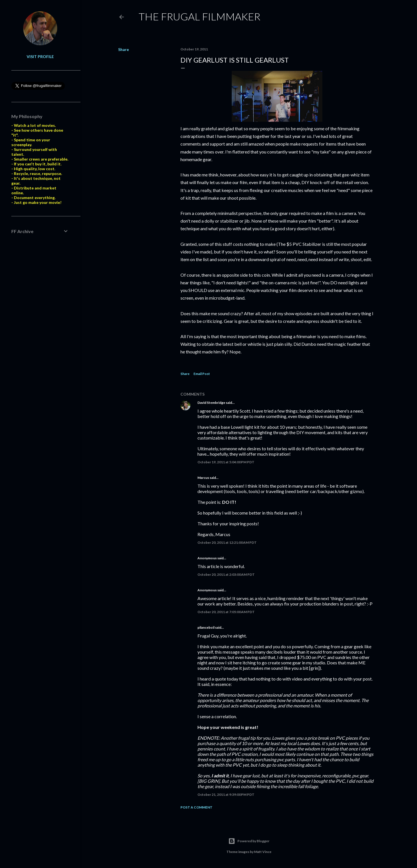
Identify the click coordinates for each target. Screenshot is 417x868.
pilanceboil (206, 627)
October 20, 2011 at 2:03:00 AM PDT (226, 574)
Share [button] (124, 49)
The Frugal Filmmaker (199, 16)
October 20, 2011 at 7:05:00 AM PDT (226, 612)
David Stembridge (211, 403)
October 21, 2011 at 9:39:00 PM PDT (226, 795)
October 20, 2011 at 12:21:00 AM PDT (227, 542)
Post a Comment (196, 807)
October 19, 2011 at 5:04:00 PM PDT (226, 462)
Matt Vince (263, 852)
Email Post (202, 374)
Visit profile (40, 56)
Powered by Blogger (249, 841)
